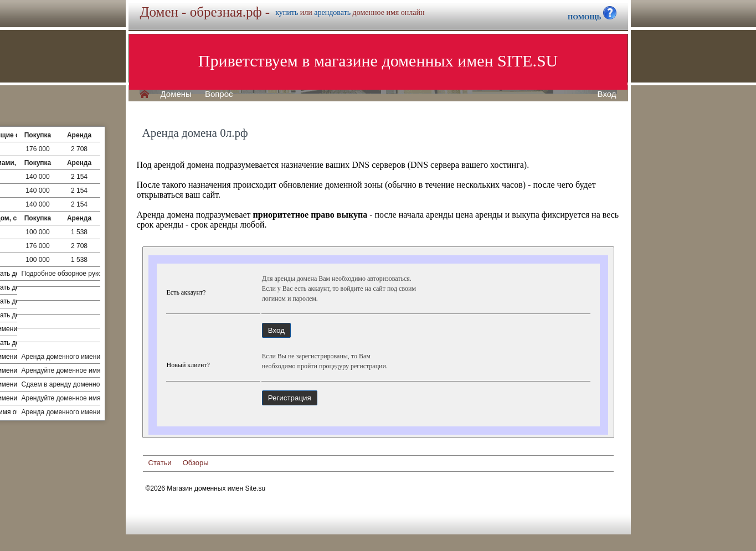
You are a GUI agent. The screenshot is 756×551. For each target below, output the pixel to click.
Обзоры (196, 463)
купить (287, 12)
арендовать (332, 12)
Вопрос (219, 94)
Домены (176, 94)
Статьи (160, 463)
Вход (607, 94)
